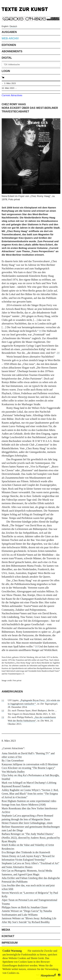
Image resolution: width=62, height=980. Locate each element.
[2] (58, 353)
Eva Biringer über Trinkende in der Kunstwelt (26, 852)
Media (6, 930)
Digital (7, 58)
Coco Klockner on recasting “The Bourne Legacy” (28, 768)
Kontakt (8, 936)
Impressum (10, 943)
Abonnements (12, 51)
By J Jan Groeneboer (13, 761)
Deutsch (13, 26)
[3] (37, 646)
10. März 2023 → (9, 88)
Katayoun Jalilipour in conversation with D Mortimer (30, 764)
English (5, 26)
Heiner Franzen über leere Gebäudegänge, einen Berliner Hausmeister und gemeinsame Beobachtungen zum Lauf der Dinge (31, 827)
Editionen (9, 45)
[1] (40, 331)
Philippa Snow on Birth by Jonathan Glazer (25, 907)
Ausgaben (9, 32)
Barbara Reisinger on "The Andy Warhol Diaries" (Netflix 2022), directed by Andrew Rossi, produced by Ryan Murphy (31, 838)
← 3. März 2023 (9, 83)
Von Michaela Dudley (13, 772)
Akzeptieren (47, 975)
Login (6, 71)
